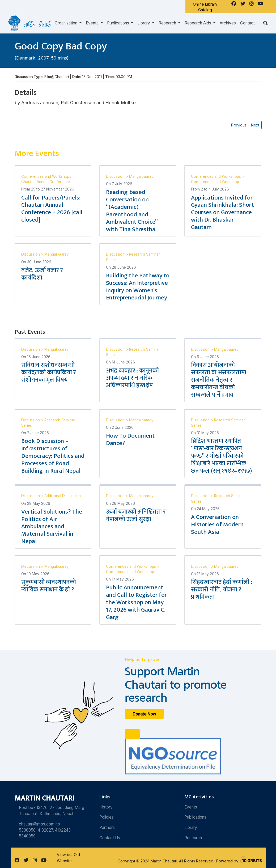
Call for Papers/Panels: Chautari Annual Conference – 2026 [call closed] (52, 209)
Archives (228, 23)
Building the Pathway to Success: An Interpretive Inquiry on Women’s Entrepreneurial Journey (138, 287)
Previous (239, 125)
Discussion (116, 176)
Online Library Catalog (205, 7)
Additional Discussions (63, 496)
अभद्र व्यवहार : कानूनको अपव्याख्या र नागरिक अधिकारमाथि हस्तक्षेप (132, 378)
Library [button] (144, 23)
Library (191, 827)
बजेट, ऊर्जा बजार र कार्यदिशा (42, 274)
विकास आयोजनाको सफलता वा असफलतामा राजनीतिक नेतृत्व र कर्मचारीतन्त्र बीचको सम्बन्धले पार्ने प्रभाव (219, 380)
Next (255, 125)
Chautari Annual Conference (46, 182)
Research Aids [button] (198, 23)
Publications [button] (119, 23)
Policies (107, 817)
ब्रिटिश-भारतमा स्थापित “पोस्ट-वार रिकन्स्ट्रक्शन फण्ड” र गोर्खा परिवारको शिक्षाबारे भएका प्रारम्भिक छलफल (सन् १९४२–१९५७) (222, 456)
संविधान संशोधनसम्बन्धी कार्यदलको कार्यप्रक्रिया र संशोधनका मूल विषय (49, 372)
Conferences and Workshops (47, 176)
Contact (247, 23)
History (106, 807)
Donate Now (144, 714)
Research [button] (168, 23)
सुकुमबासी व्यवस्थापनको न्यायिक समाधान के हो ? (49, 586)
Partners (107, 827)
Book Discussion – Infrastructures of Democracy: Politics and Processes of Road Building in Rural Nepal (53, 456)
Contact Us (110, 838)
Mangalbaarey (141, 176)
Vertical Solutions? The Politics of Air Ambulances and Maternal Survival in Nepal (52, 526)
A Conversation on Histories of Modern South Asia (217, 524)
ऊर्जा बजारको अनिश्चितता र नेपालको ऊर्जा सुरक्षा (136, 515)
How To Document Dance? (130, 439)
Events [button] (93, 23)
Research (193, 838)
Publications (195, 817)
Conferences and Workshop (215, 182)
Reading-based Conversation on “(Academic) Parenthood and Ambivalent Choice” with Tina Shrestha (132, 211)
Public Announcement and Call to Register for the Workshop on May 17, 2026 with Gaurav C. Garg (136, 602)
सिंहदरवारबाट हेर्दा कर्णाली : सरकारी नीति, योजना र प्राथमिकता (222, 590)
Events (191, 807)
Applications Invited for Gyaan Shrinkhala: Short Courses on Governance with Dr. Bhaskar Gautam (222, 212)
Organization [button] (67, 23)
